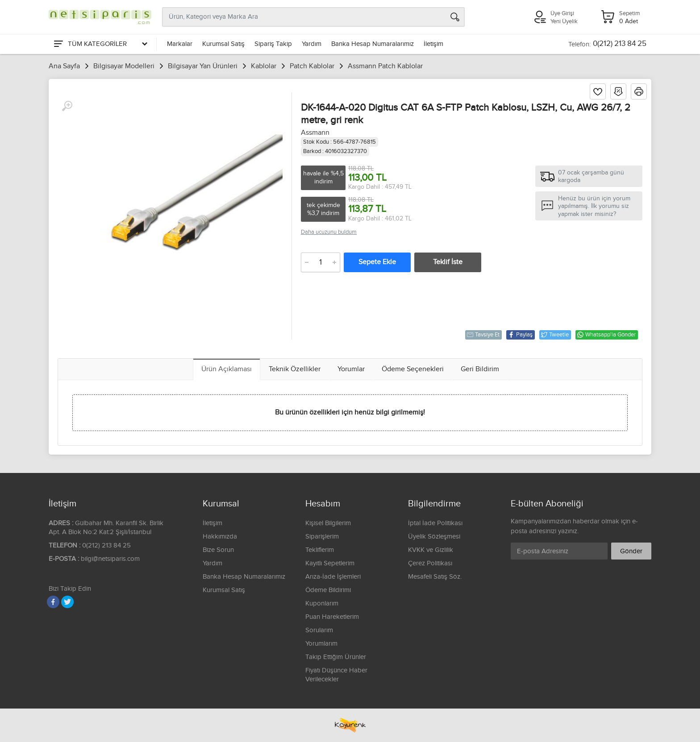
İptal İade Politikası (435, 523)
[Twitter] (67, 602)
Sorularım (319, 630)
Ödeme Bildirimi (328, 590)
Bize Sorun (218, 550)
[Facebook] (53, 602)
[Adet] (321, 262)
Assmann (315, 133)
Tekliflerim (320, 550)
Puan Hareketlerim (332, 617)
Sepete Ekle (377, 262)
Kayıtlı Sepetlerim (330, 563)
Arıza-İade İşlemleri (333, 577)
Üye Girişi (562, 13)
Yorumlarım (321, 644)
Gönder (631, 551)
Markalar (180, 44)
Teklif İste (448, 262)
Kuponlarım (322, 603)
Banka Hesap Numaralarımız (373, 44)
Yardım (312, 44)
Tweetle (555, 335)
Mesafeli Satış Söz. (435, 577)
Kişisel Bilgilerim (328, 523)
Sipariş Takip (273, 44)
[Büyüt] (67, 106)
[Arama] (455, 17)
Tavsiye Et (483, 335)
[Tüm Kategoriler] (100, 44)
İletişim (433, 44)
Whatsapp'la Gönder (606, 335)
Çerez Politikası (430, 563)
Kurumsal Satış (223, 44)
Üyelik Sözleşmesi (434, 537)
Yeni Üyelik (564, 21)
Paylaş (520, 335)
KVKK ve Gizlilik (431, 550)
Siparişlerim (322, 537)
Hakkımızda (220, 537)
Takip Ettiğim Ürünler (336, 657)
